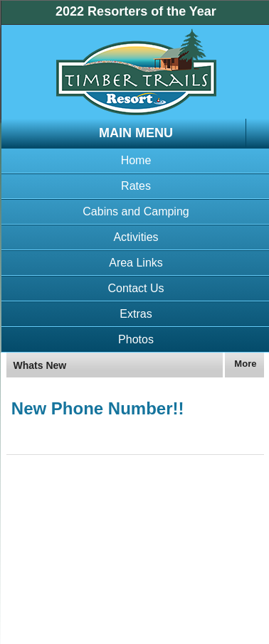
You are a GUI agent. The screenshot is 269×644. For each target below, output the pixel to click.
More (245, 364)
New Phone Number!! (98, 408)
